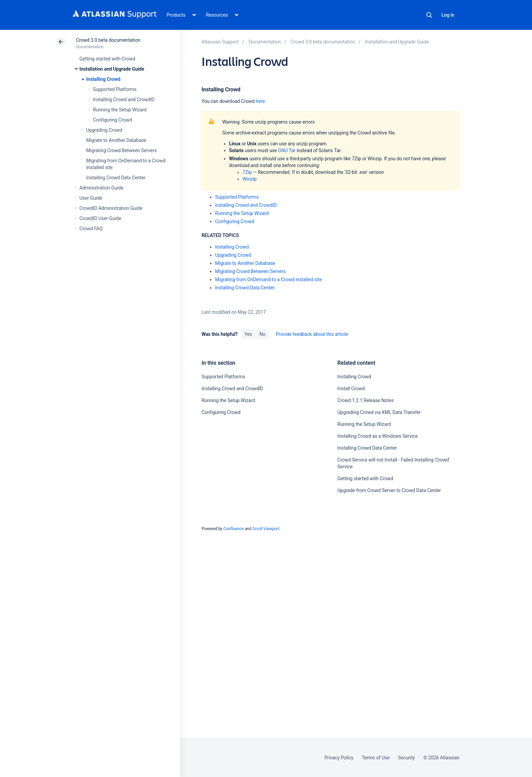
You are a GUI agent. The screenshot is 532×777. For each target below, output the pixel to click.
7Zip (247, 172)
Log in (448, 15)
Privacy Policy (339, 758)
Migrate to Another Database (116, 140)
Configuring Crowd (112, 120)
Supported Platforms (115, 89)
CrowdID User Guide (100, 218)
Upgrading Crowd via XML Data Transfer (379, 412)
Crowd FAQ (91, 229)
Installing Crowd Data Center (116, 178)
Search (429, 15)
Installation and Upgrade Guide (112, 69)
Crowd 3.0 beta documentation (108, 40)
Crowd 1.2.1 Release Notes (365, 400)
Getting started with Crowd (107, 59)
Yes (248, 334)
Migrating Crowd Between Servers (121, 150)
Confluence (233, 529)
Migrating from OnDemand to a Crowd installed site (269, 279)
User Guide (91, 198)
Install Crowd (351, 388)
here (260, 101)
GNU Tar (287, 150)
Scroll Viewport (266, 529)
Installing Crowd (103, 79)
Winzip (250, 179)
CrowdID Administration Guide (111, 208)
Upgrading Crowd (104, 130)
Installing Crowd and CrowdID (124, 100)
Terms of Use (376, 758)
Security (406, 758)
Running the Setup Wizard (120, 110)
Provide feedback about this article (312, 334)
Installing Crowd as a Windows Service (377, 436)
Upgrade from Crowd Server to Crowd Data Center (389, 490)
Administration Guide (101, 188)
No (263, 334)
